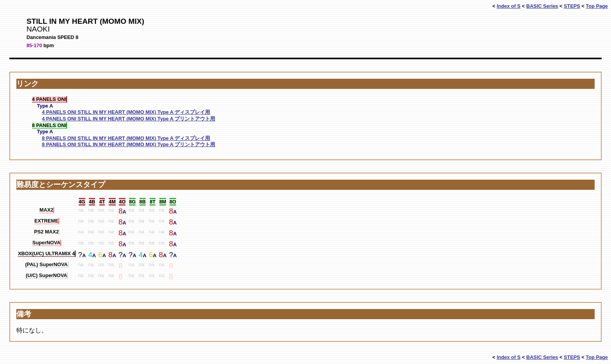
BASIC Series (542, 6)
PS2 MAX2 (46, 232)
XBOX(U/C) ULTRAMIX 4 (46, 254)
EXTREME (46, 221)
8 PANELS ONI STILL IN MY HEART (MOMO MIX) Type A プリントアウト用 (129, 144)
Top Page (597, 6)
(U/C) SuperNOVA (46, 275)
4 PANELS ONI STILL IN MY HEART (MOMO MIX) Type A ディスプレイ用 (126, 112)
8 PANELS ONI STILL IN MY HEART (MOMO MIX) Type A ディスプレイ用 (126, 138)
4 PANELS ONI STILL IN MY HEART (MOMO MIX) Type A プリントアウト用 (129, 119)
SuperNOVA (46, 243)
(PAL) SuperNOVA (47, 264)
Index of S (509, 6)
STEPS (572, 6)
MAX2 (46, 210)
